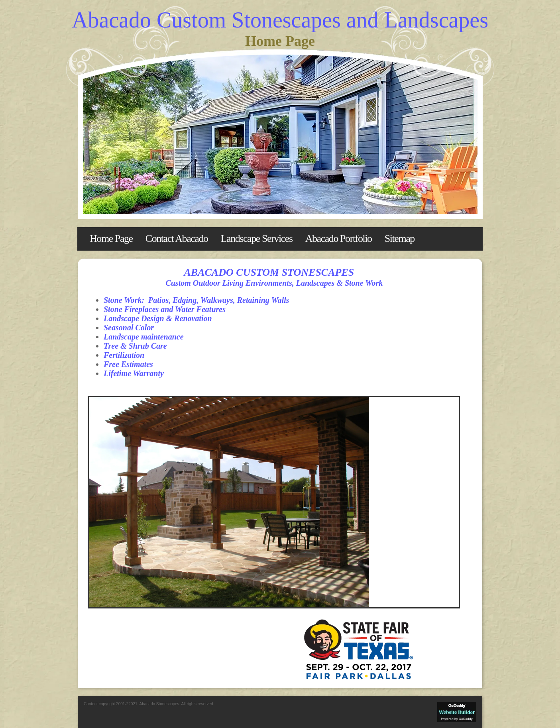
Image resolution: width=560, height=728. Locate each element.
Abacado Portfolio (339, 238)
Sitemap (400, 238)
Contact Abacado (177, 238)
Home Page (111, 238)
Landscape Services (257, 238)
